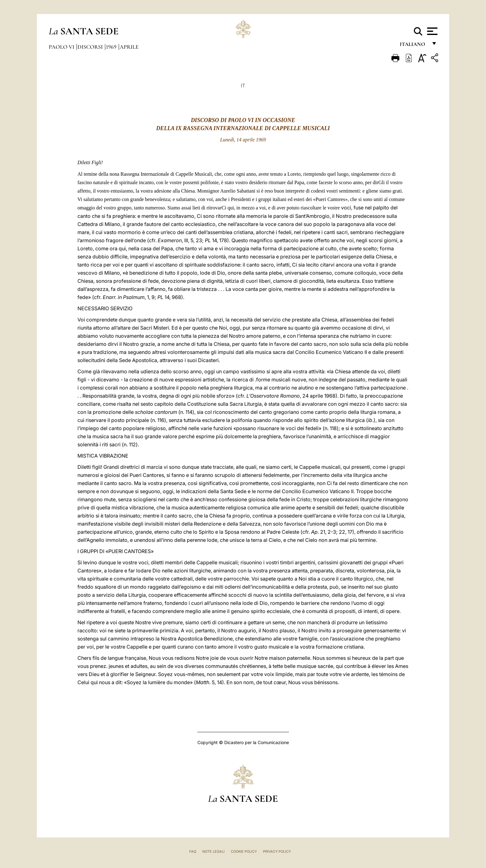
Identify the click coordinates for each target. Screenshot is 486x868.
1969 (112, 47)
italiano (414, 46)
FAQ (193, 851)
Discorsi (91, 47)
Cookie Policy (244, 851)
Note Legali (213, 851)
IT (243, 86)
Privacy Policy (277, 851)
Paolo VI (62, 47)
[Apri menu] (431, 31)
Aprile (129, 47)
